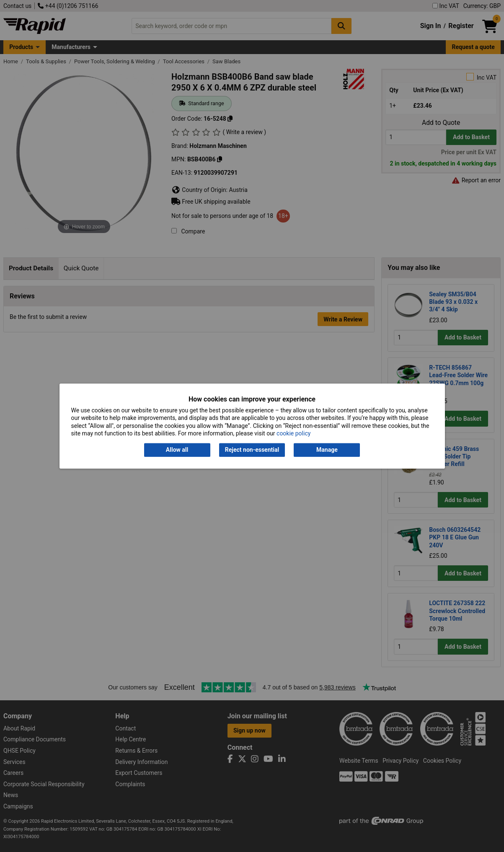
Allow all (177, 450)
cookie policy (293, 433)
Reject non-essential (252, 450)
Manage (327, 450)
